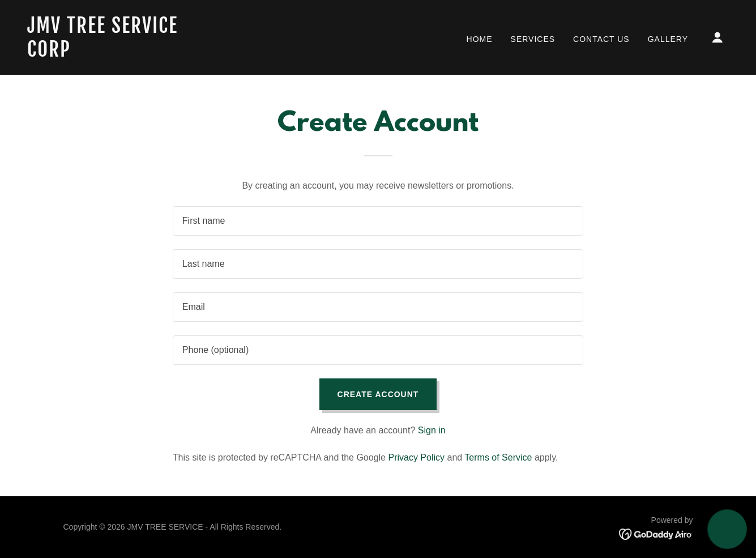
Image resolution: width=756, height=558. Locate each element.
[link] (125, 54)
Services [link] (533, 39)
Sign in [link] (432, 430)
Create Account (378, 394)
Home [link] (480, 39)
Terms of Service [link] (498, 457)
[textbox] (378, 221)
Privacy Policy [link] (416, 457)
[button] (717, 37)
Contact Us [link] (601, 39)
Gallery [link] (668, 39)
